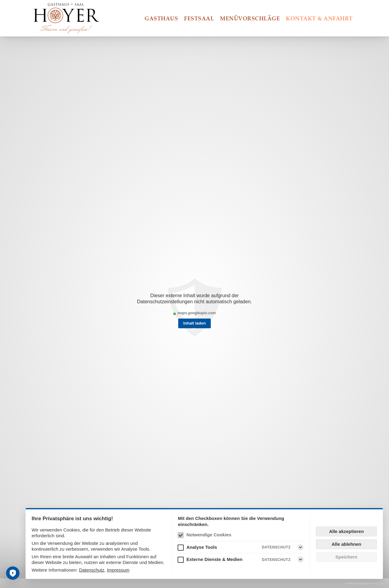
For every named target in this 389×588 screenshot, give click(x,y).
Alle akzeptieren (346, 531)
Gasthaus (161, 18)
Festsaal (199, 18)
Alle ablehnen (346, 544)
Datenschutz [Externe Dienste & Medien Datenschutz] (276, 560)
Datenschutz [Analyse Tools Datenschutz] (276, 547)
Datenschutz (92, 570)
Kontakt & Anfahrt (319, 18)
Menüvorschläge (250, 18)
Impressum (118, 570)
